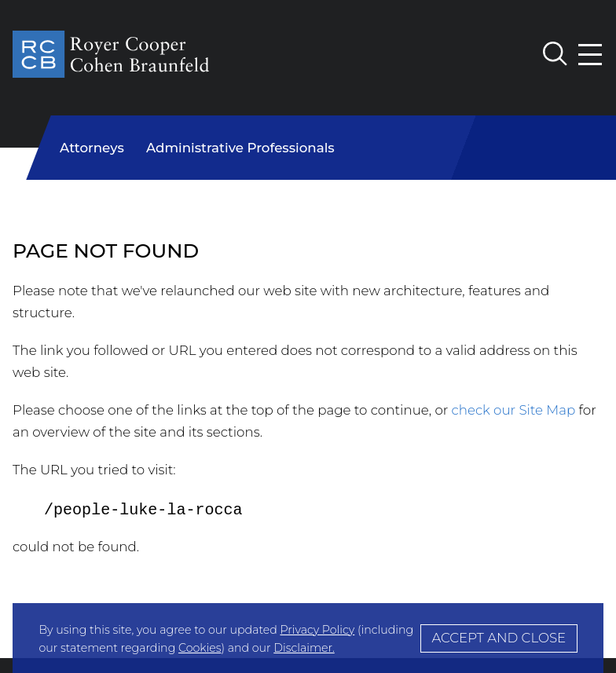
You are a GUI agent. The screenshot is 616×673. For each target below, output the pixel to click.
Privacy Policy (317, 630)
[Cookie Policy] (308, 638)
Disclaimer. (304, 648)
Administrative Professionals (240, 148)
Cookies (200, 648)
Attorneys (92, 148)
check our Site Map (514, 410)
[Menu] (591, 55)
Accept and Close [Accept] (499, 638)
